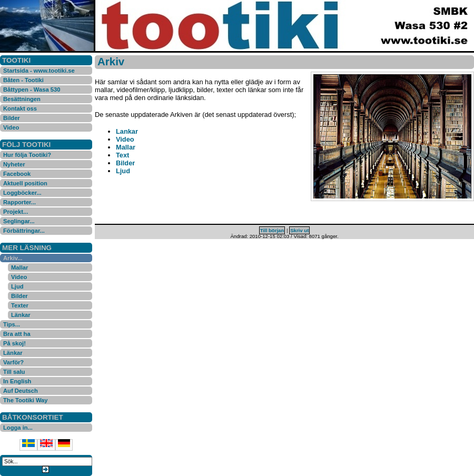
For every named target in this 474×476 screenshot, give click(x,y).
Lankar (127, 131)
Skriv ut (299, 230)
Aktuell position (25, 183)
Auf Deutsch (21, 391)
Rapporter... (19, 202)
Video (11, 127)
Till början (272, 230)
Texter (20, 305)
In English (17, 381)
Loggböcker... (22, 193)
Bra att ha (17, 334)
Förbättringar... (24, 231)
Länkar (21, 315)
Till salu (14, 372)
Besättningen (22, 99)
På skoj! (14, 343)
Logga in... (18, 428)
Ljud (17, 286)
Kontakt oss (20, 108)
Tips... (12, 324)
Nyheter (14, 164)
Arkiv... (13, 258)
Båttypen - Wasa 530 (32, 90)
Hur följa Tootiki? (27, 155)
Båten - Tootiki (23, 80)
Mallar (19, 267)
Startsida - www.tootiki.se (39, 71)
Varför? (13, 362)
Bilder (12, 118)
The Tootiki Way (26, 400)
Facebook (17, 174)
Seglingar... (19, 221)
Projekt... (16, 212)
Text (122, 155)
